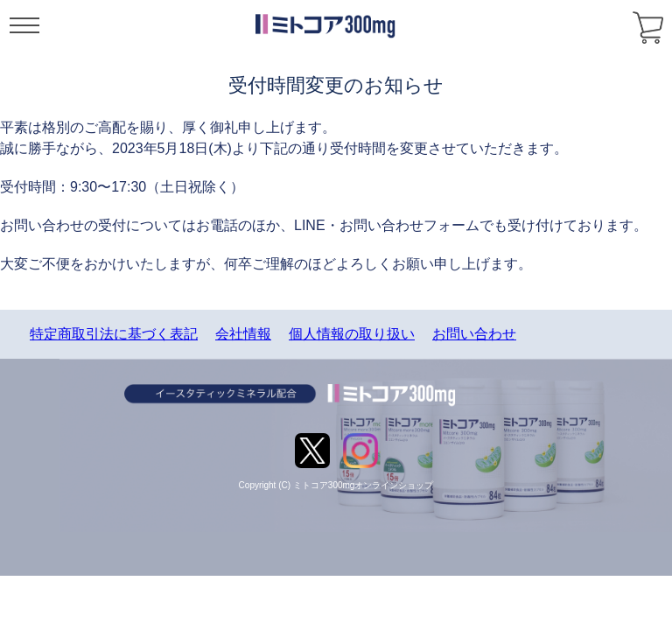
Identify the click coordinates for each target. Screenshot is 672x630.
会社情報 (243, 334)
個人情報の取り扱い (352, 334)
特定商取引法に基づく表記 (114, 334)
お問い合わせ (474, 334)
